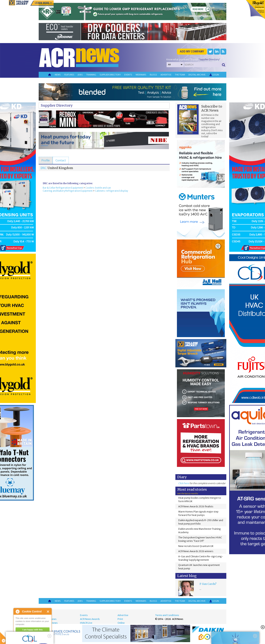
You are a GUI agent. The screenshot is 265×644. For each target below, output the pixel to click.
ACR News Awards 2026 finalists (196, 506)
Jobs (80, 75)
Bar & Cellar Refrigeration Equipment (63, 188)
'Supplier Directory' (209, 59)
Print (120, 619)
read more (21, 639)
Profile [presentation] (46, 160)
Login (214, 75)
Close (48, 612)
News (58, 75)
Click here (184, 483)
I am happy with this (32, 630)
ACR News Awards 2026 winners (196, 551)
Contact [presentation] (61, 160)
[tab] (46, 160)
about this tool (44, 635)
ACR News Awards (90, 619)
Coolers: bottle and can (98, 188)
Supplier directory (110, 75)
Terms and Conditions (167, 615)
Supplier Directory (57, 105)
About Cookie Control (17, 611)
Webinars (141, 75)
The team (180, 75)
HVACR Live (86, 623)
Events (128, 75)
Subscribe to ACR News (212, 108)
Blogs (153, 75)
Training (91, 75)
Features (69, 75)
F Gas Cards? (208, 584)
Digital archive (197, 75)
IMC (44, 168)
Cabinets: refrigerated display (111, 191)
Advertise (166, 75)
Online (121, 623)
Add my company (192, 51)
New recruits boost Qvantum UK (196, 546)
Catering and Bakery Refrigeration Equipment (68, 191)
